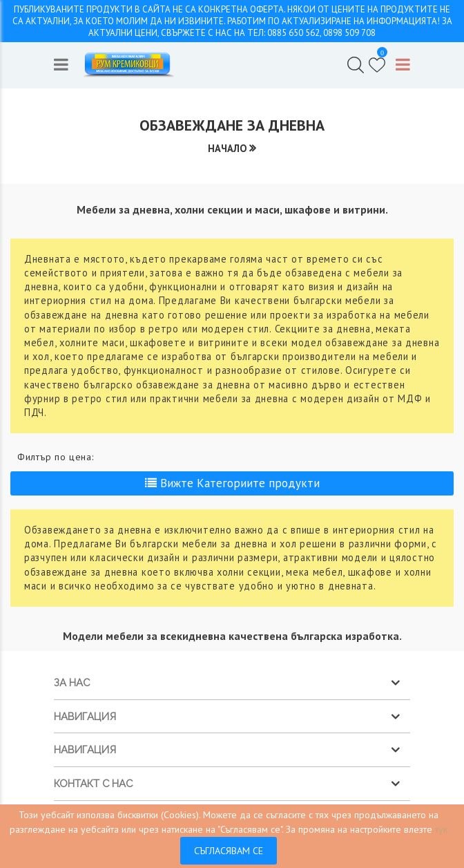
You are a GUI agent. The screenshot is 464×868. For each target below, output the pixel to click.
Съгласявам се (229, 851)
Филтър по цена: (56, 457)
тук (441, 829)
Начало (227, 148)
